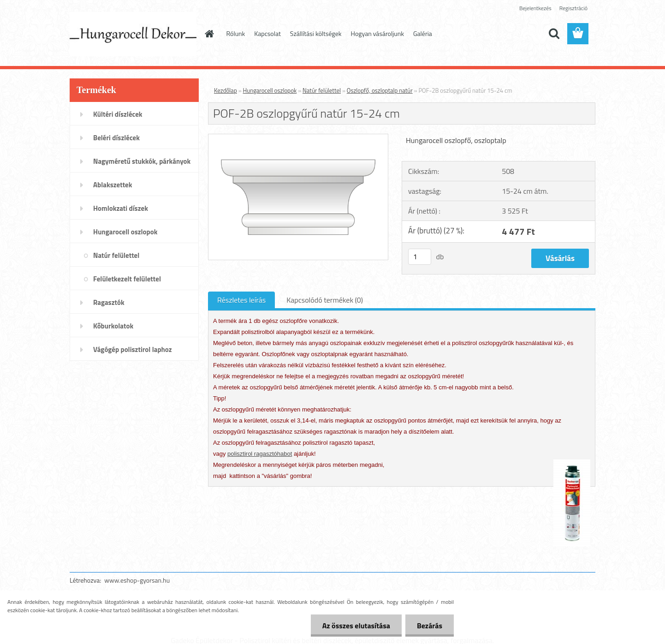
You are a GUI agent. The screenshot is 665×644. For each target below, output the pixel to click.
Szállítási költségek (316, 33)
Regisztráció (573, 8)
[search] (554, 34)
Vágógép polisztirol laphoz (133, 349)
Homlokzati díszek (121, 208)
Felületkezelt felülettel (127, 279)
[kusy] (420, 257)
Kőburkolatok (113, 326)
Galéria (423, 33)
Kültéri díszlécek (118, 114)
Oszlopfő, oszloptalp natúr (380, 90)
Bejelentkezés (535, 8)
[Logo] (133, 34)
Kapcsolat (267, 33)
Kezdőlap (226, 90)
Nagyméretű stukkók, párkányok (142, 161)
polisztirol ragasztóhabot (260, 454)
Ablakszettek (113, 185)
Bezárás (430, 626)
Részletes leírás (241, 300)
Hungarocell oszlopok (125, 232)
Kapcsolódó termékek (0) (325, 300)
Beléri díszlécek (116, 138)
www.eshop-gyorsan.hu (137, 580)
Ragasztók (109, 302)
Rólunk (236, 33)
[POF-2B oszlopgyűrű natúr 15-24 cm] (298, 138)
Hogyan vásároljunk (377, 33)
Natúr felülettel (116, 255)
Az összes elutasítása (356, 626)
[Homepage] (209, 34)
